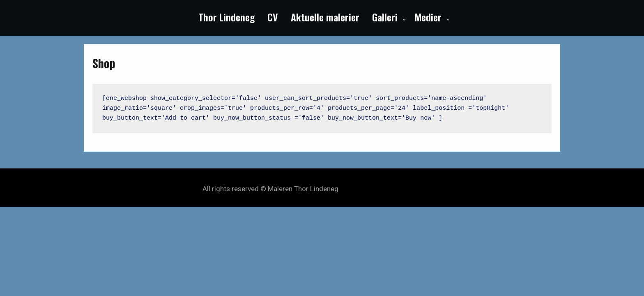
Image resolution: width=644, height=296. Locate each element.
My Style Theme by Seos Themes (391, 189)
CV (273, 17)
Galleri (385, 17)
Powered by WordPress (322, 180)
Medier (428, 17)
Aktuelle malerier (325, 17)
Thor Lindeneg (227, 17)
